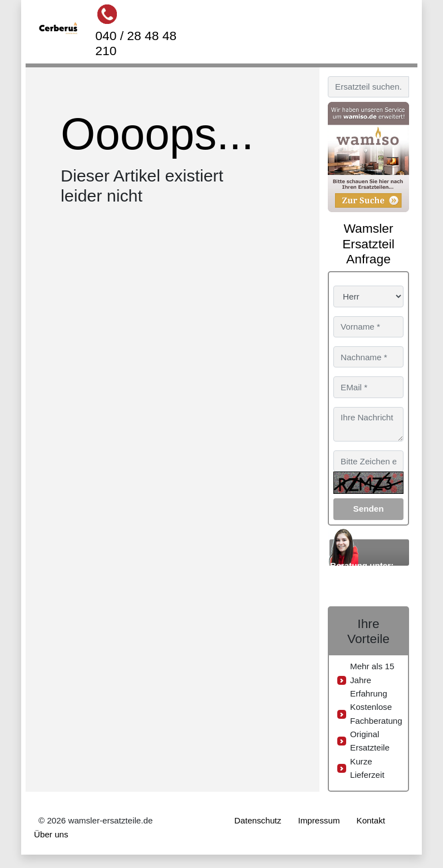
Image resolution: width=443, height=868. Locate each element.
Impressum (319, 820)
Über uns (51, 834)
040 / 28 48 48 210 (136, 43)
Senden (369, 509)
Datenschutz (258, 820)
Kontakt (371, 820)
